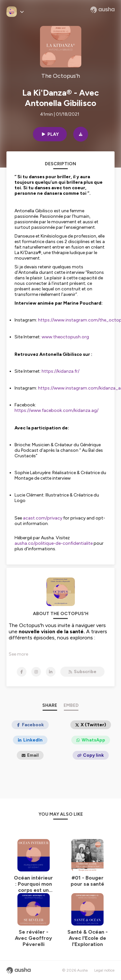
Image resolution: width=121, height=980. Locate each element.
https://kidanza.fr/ (60, 371)
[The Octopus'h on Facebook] (22, 672)
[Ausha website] (102, 10)
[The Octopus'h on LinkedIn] (51, 672)
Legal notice (104, 970)
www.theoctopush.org (65, 337)
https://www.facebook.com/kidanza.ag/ (56, 410)
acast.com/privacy (43, 518)
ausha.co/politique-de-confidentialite (54, 543)
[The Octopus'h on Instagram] (36, 672)
